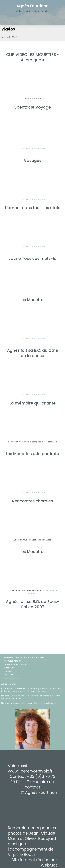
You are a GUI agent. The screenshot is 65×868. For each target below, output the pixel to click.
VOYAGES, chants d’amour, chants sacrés (24, 657)
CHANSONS (9, 668)
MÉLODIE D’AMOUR (13, 661)
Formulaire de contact (39, 784)
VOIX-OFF (9, 675)
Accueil (6, 37)
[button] (33, 17)
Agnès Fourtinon (32, 6)
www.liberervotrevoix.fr (30, 771)
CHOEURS (8, 671)
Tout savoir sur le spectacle (33, 339)
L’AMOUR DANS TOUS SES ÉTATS (19, 664)
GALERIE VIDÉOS (11, 678)
